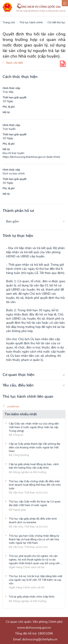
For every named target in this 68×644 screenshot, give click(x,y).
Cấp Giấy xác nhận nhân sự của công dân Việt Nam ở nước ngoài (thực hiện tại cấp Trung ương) (34, 427)
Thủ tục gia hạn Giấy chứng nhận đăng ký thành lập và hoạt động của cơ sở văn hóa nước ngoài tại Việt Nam (34, 539)
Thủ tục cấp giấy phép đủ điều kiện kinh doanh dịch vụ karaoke (33, 521)
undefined (13, 407)
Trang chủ (9, 22)
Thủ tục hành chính (31, 22)
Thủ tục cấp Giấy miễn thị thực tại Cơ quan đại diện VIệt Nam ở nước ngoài (35, 503)
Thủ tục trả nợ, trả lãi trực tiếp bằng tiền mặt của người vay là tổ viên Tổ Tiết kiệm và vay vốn (35, 580)
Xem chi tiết (14, 63)
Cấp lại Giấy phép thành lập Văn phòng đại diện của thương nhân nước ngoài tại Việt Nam (35, 447)
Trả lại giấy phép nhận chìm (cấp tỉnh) (32, 597)
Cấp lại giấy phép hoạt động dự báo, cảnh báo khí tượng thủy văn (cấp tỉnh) (34, 466)
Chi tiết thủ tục (56, 22)
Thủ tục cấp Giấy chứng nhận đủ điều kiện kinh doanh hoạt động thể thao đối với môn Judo (35, 485)
